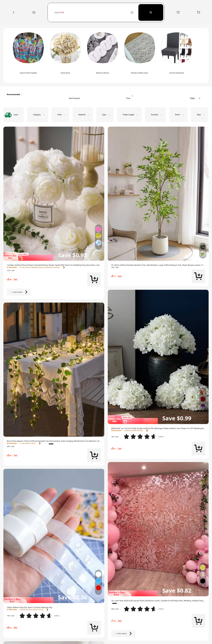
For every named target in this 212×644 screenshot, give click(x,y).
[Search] (151, 12)
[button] (91, 12)
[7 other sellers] (19, 292)
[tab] (74, 95)
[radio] (14, 115)
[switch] (28, 56)
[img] (54, 256)
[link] (54, 265)
